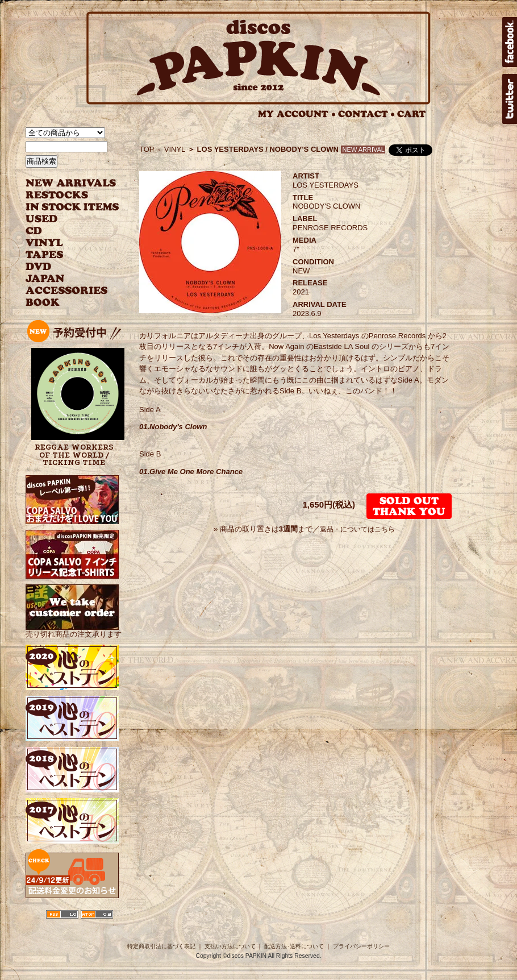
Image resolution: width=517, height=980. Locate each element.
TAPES (45, 255)
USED (64, 219)
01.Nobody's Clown (173, 427)
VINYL (45, 243)
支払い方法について (230, 946)
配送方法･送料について (294, 946)
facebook (510, 42)
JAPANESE (64, 279)
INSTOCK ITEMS (72, 207)
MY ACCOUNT (297, 114)
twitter (510, 99)
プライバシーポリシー (361, 946)
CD (34, 231)
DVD (38, 267)
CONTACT (366, 114)
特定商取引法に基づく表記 (161, 946)
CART (412, 114)
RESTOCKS (64, 195)
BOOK (43, 303)
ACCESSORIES (67, 291)
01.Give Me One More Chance (191, 472)
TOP (147, 149)
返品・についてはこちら (357, 529)
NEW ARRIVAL (71, 183)
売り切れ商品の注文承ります (74, 630)
